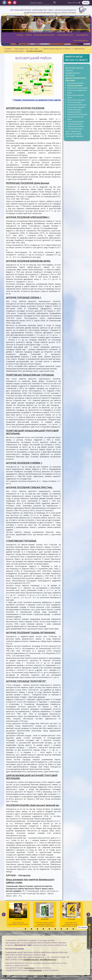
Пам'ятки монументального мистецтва (73, 73)
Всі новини (83, 927)
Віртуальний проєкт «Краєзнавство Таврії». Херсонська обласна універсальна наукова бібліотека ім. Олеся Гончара (43, 11)
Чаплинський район (75, 129)
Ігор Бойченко (29, 968)
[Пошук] (55, 2)
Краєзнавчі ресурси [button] (66, 35)
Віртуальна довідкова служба (41, 16)
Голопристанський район (77, 105)
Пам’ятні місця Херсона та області (57, 49)
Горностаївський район (76, 107)
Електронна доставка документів (73, 16)
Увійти (86, 3)
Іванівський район (74, 110)
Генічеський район (74, 102)
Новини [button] (29, 35)
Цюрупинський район (76, 126)
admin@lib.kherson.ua (48, 960)
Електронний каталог (13, 16)
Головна (8, 49)
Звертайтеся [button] (74, 3)
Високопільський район (76, 100)
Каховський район (74, 112)
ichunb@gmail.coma (31, 960)
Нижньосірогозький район (77, 114)
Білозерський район (75, 85)
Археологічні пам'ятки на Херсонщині (76, 79)
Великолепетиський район (78, 88)
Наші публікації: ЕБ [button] (81, 41)
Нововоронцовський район (75, 118)
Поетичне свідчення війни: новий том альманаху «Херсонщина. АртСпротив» (45, 915)
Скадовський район (75, 124)
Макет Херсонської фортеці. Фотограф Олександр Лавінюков (74, 134)
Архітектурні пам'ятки (74, 68)
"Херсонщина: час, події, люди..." (27, 49)
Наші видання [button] (83, 35)
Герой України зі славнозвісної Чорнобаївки (18, 914)
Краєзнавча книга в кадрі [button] (45, 35)
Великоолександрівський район (77, 91)
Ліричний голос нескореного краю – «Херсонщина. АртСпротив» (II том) (71, 915)
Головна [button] (20, 35)
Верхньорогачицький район (76, 96)
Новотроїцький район (76, 122)
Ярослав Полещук (35, 970)
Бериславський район (76, 83)
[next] (88, 914)
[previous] (4, 914)
